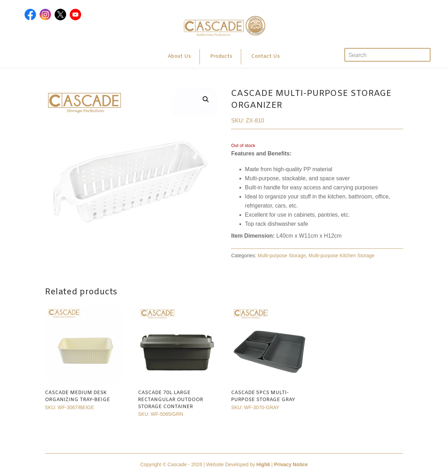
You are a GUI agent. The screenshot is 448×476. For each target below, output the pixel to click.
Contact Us (265, 57)
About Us (179, 57)
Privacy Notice (291, 464)
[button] (206, 99)
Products (221, 57)
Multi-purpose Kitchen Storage (342, 255)
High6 (263, 464)
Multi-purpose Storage (282, 255)
